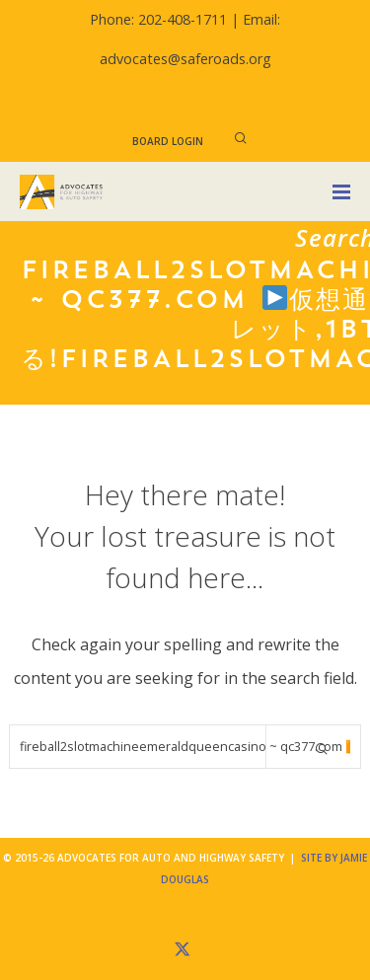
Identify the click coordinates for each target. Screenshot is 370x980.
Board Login (168, 141)
